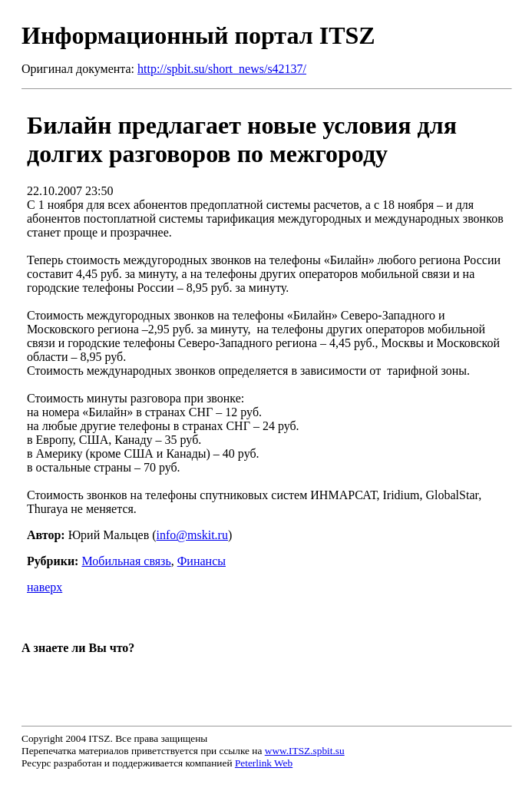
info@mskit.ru (192, 535)
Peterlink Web (264, 763)
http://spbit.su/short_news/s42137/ (222, 69)
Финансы (202, 561)
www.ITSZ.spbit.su (305, 751)
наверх (45, 587)
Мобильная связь (126, 561)
